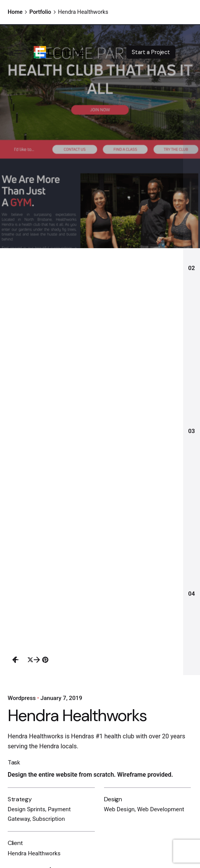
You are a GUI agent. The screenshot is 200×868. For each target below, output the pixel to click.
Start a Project (151, 52)
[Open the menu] (18, 52)
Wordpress (22, 698)
